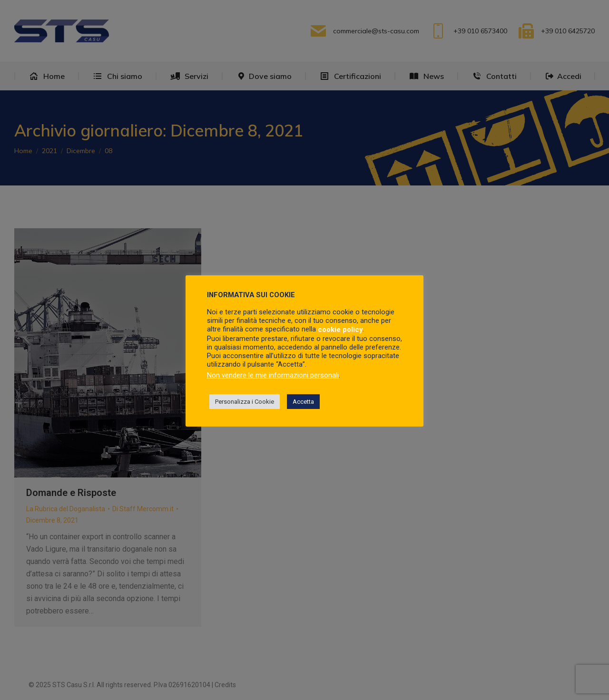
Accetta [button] (303, 402)
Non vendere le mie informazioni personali (273, 375)
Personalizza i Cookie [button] (245, 402)
